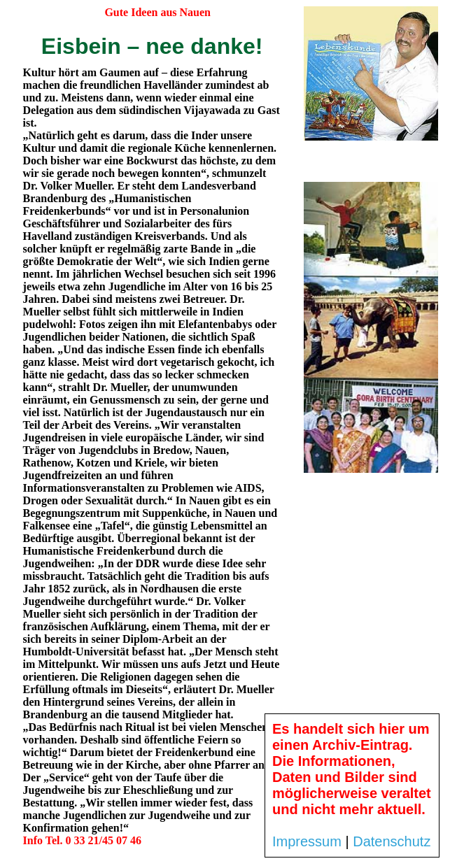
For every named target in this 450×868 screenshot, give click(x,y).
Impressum (307, 841)
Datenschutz (392, 841)
